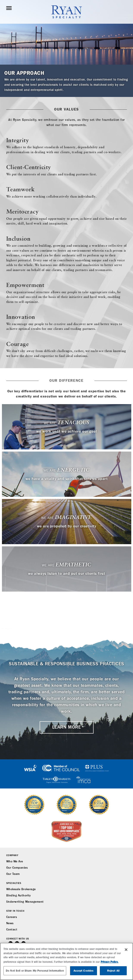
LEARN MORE (66, 727)
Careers (12, 917)
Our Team (13, 874)
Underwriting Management (25, 902)
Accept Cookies (84, 971)
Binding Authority (19, 896)
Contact (12, 930)
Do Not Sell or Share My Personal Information (35, 971)
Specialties (14, 883)
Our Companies (17, 868)
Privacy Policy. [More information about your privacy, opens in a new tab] (110, 962)
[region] (66, 961)
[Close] (126, 950)
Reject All (113, 971)
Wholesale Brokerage (21, 889)
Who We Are (15, 862)
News (10, 923)
